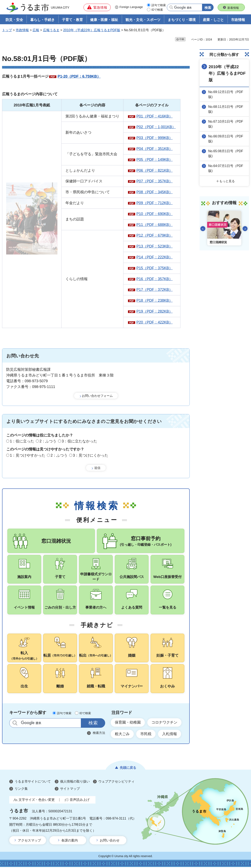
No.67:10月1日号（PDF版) (226, 124)
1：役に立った (22, 441)
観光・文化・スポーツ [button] (143, 20)
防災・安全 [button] (14, 20)
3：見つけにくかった (91, 455)
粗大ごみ (122, 735)
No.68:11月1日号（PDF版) (226, 109)
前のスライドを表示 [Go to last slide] (203, 229)
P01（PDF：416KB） (155, 116)
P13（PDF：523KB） (155, 246)
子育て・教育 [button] (72, 20)
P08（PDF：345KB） (155, 192)
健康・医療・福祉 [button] (104, 20)
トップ (7, 30)
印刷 (182, 39)
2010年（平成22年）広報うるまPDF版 (92, 30)
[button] (97, 7)
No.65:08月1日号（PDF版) (226, 154)
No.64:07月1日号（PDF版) (226, 168)
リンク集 (21, 790)
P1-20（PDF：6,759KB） (79, 76)
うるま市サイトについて (33, 782)
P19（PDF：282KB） (155, 311)
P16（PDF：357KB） (155, 279)
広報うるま (51, 30)
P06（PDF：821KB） (155, 170)
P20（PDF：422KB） (155, 322)
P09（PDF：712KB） (155, 203)
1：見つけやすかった (28, 455)
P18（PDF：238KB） (155, 300)
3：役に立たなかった (79, 441)
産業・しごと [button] (213, 20)
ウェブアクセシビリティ (116, 782)
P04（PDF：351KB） (155, 149)
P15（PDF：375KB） (155, 268)
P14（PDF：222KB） (155, 257)
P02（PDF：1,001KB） (156, 127)
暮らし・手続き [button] (42, 20)
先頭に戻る (128, 768)
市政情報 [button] (238, 20)
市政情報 (22, 30)
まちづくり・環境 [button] (182, 20)
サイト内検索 (15, 724)
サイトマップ (70, 790)
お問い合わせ (110, 841)
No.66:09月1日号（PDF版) (226, 139)
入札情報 (170, 735)
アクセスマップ (29, 841)
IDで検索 (157, 10)
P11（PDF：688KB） (155, 225)
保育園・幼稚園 (128, 723)
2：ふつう (48, 441)
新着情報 (233, 8)
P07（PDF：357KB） (155, 181)
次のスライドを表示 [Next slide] (245, 229)
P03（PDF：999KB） (155, 138)
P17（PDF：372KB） (155, 290)
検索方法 (99, 734)
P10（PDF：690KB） (155, 214)
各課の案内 (70, 841)
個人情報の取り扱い (75, 782)
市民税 (146, 735)
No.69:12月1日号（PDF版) (226, 94)
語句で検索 (159, 5)
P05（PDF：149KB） (155, 160)
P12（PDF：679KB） (155, 236)
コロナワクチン (164, 723)
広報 (36, 30)
